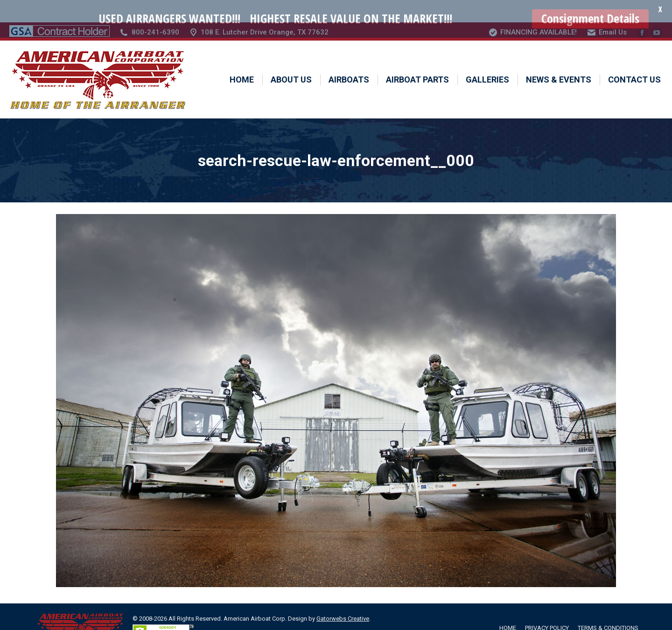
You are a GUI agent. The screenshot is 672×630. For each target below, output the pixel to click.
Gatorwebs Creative (343, 597)
